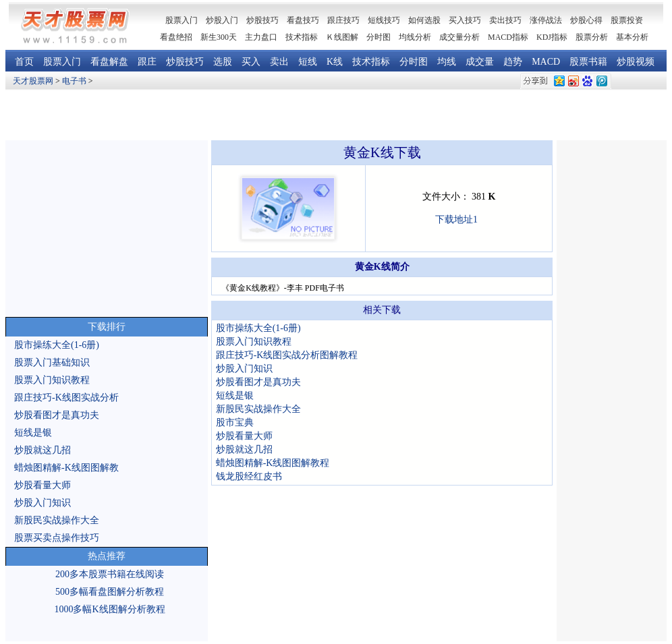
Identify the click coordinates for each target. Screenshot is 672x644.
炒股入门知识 (43, 503)
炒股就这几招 (43, 450)
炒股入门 (222, 20)
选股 (223, 62)
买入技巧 (465, 20)
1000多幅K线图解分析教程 (109, 609)
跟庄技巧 (343, 20)
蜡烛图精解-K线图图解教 (66, 468)
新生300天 (219, 37)
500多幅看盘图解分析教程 (110, 592)
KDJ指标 (552, 37)
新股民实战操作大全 (57, 520)
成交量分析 (459, 37)
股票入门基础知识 (52, 362)
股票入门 (62, 62)
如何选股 (424, 20)
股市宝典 (235, 422)
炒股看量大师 (43, 485)
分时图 (379, 37)
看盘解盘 (109, 62)
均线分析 (415, 37)
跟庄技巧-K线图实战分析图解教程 (287, 355)
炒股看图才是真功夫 (57, 415)
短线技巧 (384, 20)
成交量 (480, 62)
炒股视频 (636, 62)
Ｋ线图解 (342, 37)
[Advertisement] (336, 115)
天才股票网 (33, 81)
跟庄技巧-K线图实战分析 (66, 398)
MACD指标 (508, 37)
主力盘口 (261, 37)
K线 (335, 62)
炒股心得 (586, 20)
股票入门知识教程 (52, 380)
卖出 (279, 62)
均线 (447, 62)
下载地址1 (456, 219)
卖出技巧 (505, 20)
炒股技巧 (262, 20)
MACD (546, 62)
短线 (308, 62)
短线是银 (33, 433)
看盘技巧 (303, 20)
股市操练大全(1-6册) (57, 345)
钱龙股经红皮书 (249, 476)
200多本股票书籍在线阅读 (110, 574)
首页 (24, 62)
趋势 (513, 62)
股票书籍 (588, 62)
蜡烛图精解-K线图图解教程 (273, 463)
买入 (251, 62)
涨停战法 (546, 20)
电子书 (74, 81)
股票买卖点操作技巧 (57, 538)
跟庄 (147, 62)
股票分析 (592, 37)
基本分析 (632, 37)
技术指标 (302, 37)
